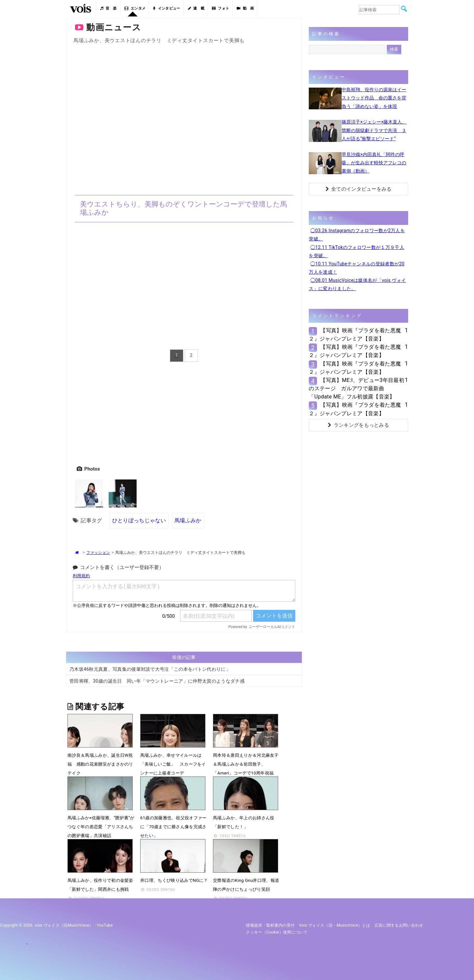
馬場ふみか (188, 520)
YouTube (105, 925)
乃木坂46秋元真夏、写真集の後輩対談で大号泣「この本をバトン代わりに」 (150, 669)
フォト (221, 8)
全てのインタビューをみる (359, 189)
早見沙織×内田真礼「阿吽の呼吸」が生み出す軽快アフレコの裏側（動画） (374, 163)
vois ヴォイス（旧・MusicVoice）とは (335, 925)
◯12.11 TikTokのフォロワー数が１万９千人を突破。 (356, 251)
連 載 (196, 8)
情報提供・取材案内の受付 (270, 925)
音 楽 (108, 8)
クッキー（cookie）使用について (277, 932)
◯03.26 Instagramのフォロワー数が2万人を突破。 (357, 235)
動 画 (245, 8)
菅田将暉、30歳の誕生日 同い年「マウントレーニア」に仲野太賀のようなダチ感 (157, 681)
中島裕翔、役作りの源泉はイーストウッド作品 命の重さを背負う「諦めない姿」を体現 (374, 98)
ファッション (98, 553)
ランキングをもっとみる (358, 425)
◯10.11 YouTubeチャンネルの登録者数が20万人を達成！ (356, 268)
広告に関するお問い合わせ (399, 925)
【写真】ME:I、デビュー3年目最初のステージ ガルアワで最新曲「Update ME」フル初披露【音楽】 (356, 388)
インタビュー (167, 8)
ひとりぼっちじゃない (139, 520)
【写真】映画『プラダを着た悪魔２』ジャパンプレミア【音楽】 (355, 335)
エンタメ (135, 8)
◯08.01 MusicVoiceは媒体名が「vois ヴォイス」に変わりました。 (357, 284)
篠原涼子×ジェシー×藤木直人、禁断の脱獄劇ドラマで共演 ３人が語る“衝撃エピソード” (374, 130)
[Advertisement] (184, 412)
